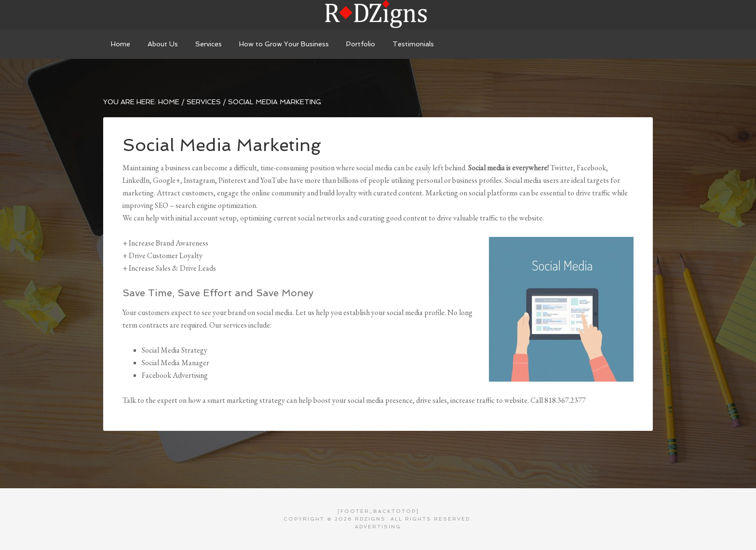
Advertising (378, 527)
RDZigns (378, 14)
